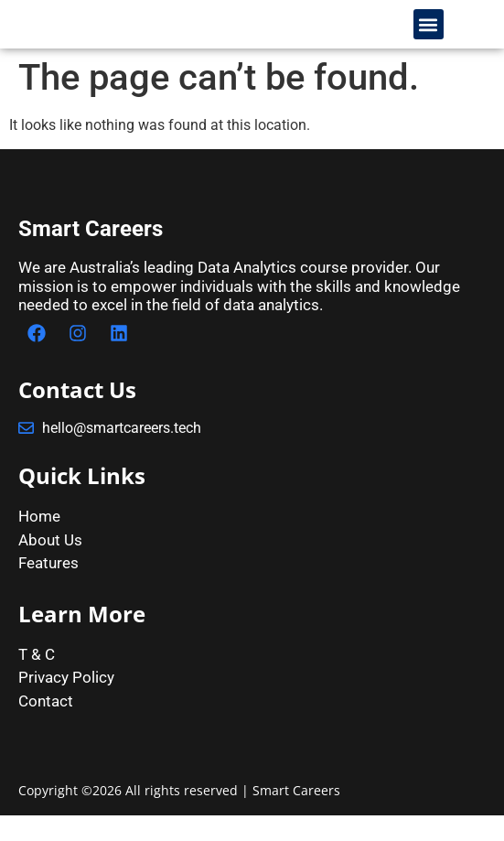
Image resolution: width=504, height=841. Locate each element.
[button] (429, 37)
